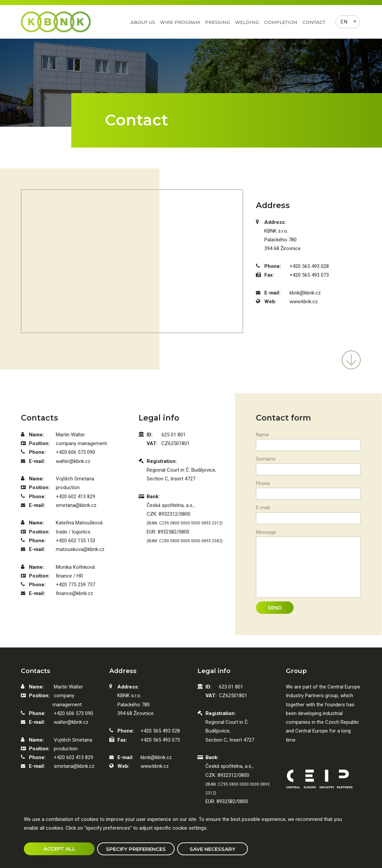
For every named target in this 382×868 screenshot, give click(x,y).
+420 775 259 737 (75, 585)
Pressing (218, 22)
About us (143, 22)
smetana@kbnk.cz (76, 505)
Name (262, 435)
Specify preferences (136, 849)
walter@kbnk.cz (73, 461)
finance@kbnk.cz (74, 593)
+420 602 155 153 (75, 541)
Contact (314, 22)
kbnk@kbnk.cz (305, 293)
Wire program (180, 22)
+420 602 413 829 (75, 497)
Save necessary (213, 849)
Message (266, 532)
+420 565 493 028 (309, 266)
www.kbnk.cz (304, 302)
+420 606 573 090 (75, 452)
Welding (247, 22)
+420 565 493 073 (309, 275)
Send (275, 608)
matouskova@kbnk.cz (80, 549)
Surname (266, 459)
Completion (281, 22)
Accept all (59, 849)
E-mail (263, 508)
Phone (263, 483)
